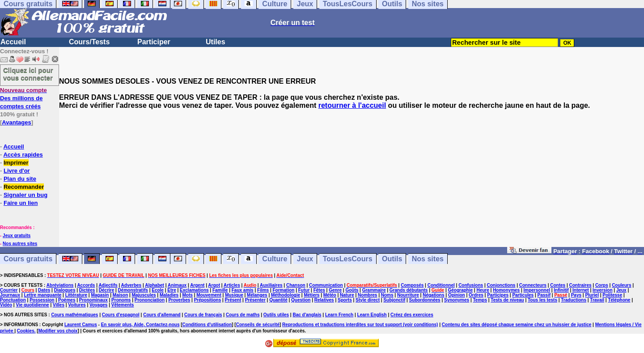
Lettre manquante (42, 295)
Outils (392, 259)
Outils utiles (276, 315)
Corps (602, 285)
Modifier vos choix (58, 331)
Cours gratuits (28, 259)
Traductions (574, 300)
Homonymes (506, 290)
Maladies (169, 295)
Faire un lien (21, 203)
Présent (233, 300)
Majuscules (144, 295)
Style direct (368, 300)
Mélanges (257, 295)
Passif (544, 295)
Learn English (372, 315)
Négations (433, 295)
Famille (220, 290)
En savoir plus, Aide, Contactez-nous (140, 325)
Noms (387, 295)
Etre (172, 290)
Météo (330, 295)
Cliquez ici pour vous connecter (28, 74)
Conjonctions (501, 285)
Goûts (352, 290)
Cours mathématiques (74, 315)
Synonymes (457, 300)
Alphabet (155, 285)
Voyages (98, 305)
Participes (498, 295)
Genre (335, 290)
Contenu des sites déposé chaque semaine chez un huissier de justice (517, 325)
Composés (412, 285)
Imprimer (16, 163)
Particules (523, 295)
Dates (44, 290)
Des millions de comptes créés (23, 98)
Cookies (26, 331)
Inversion (602, 290)
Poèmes (67, 300)
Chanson (296, 285)
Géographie (460, 290)
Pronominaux (93, 300)
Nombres (367, 295)
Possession (42, 300)
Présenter (255, 300)
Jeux (305, 259)
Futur (304, 290)
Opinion (457, 295)
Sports (345, 300)
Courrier (9, 290)
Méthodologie (286, 295)
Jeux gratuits (17, 236)
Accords (86, 285)
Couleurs (621, 285)
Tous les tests (542, 300)
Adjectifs (108, 285)
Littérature (76, 295)
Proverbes (179, 300)
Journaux (10, 295)
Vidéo (6, 305)
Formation (284, 290)
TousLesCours (348, 259)
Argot (214, 285)
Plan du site (20, 179)
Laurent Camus (81, 325)
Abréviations (60, 285)
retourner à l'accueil (352, 105)
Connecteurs (533, 285)
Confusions (471, 285)
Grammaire (374, 290)
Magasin (100, 295)
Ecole (158, 290)
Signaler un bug (25, 195)
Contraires (580, 285)
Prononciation (150, 300)
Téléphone (619, 300)
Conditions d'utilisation (207, 325)
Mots (188, 295)
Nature (347, 295)
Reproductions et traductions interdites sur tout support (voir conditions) (360, 325)
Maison (120, 295)
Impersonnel (537, 290)
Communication (326, 285)
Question (301, 300)
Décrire (106, 290)
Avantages (16, 122)
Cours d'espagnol (121, 315)
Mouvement (209, 295)
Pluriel (592, 295)
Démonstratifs (133, 290)
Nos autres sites (20, 244)
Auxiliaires (271, 285)
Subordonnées (425, 300)
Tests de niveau (507, 300)
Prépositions (208, 300)
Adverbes (131, 285)
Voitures (77, 305)
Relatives (324, 300)
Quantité (278, 300)
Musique (234, 295)
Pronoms (121, 300)
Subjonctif (394, 300)
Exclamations (194, 290)
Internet (581, 290)
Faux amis (243, 290)
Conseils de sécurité (258, 325)
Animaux (177, 285)
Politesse (612, 295)
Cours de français (203, 315)
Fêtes (319, 290)
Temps (480, 300)
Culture (275, 259)
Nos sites (428, 259)
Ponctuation (13, 300)
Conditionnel (441, 285)
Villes (59, 305)
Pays (576, 295)
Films (263, 290)
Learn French (339, 315)
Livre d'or (17, 171)
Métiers (311, 295)
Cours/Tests (89, 42)
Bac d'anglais (307, 315)
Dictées (87, 290)
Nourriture (408, 295)
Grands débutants (409, 290)
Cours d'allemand (162, 315)
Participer (154, 42)
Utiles (216, 42)
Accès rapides (23, 155)
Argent (197, 285)
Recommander (24, 187)
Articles (232, 285)
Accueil (13, 42)
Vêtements (123, 305)
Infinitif (561, 290)
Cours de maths (243, 315)
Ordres (476, 295)
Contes (558, 285)
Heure (483, 290)
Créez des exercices (412, 315)
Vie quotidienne (32, 305)
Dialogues (65, 290)
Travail (597, 300)
